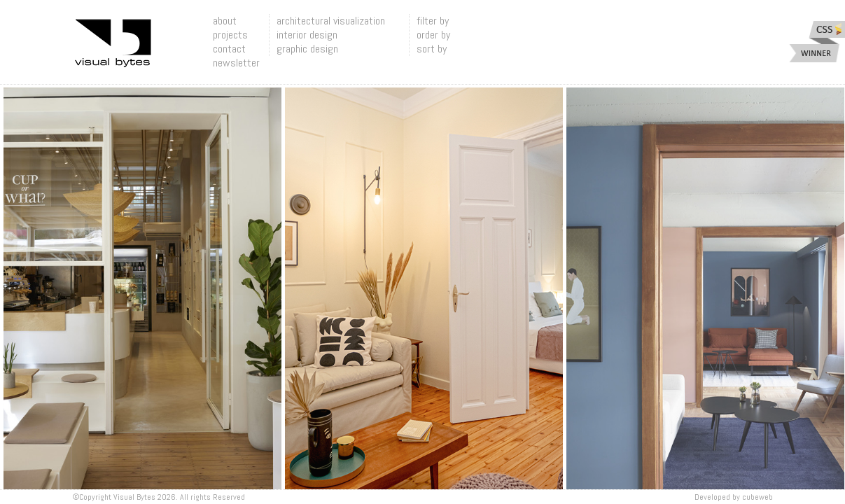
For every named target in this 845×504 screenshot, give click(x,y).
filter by (433, 21)
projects (230, 35)
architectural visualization (331, 21)
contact (229, 49)
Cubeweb (757, 497)
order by (433, 35)
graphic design (307, 49)
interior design (307, 35)
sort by (432, 49)
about (225, 21)
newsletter (236, 63)
